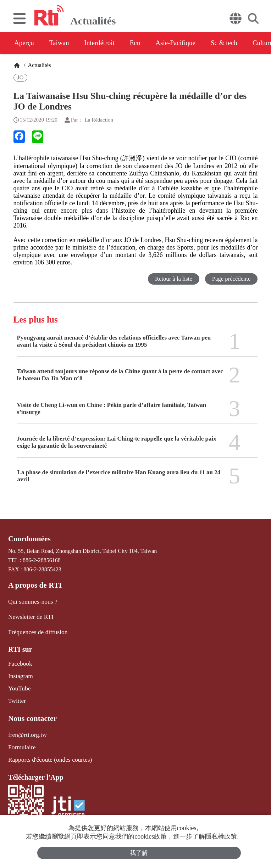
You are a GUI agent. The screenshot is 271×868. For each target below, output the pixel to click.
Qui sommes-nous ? (31, 600)
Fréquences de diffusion (35, 629)
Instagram (20, 672)
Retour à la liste (172, 279)
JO (21, 77)
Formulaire (21, 740)
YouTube (18, 684)
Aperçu (25, 43)
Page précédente (231, 279)
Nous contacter (31, 713)
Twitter (16, 696)
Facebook (19, 660)
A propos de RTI (33, 584)
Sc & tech (244, 43)
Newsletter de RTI (29, 615)
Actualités (39, 65)
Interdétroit (107, 43)
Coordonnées (28, 539)
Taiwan (63, 43)
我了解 (139, 853)
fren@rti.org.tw (26, 729)
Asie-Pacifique (191, 43)
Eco (146, 43)
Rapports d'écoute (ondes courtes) (47, 752)
